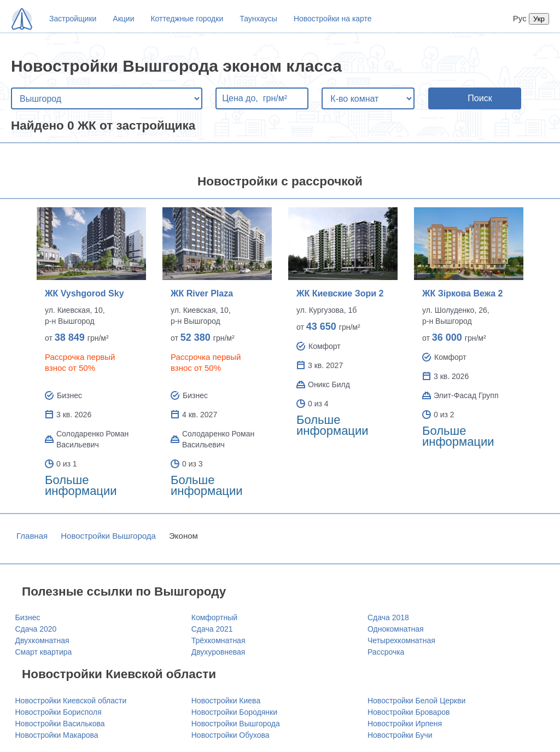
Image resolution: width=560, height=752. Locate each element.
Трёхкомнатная (218, 640)
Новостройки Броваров (409, 712)
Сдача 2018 (388, 617)
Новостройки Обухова (231, 735)
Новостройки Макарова (57, 735)
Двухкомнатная (42, 640)
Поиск (480, 98)
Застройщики (73, 19)
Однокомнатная (396, 629)
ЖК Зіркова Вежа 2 (462, 293)
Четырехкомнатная (401, 640)
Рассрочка (386, 652)
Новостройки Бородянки (234, 712)
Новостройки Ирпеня (405, 724)
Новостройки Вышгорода (108, 536)
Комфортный (214, 617)
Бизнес (28, 617)
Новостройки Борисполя (59, 712)
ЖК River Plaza (202, 293)
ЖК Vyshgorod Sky (84, 293)
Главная (32, 536)
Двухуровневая (218, 652)
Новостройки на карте (333, 19)
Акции (123, 19)
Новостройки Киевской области (71, 701)
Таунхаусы (258, 19)
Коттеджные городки (187, 19)
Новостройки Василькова (60, 724)
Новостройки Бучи (400, 735)
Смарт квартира (44, 652)
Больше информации (81, 485)
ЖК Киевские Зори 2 (340, 293)
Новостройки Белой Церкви (416, 701)
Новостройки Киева (226, 701)
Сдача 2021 (212, 629)
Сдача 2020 (36, 629)
